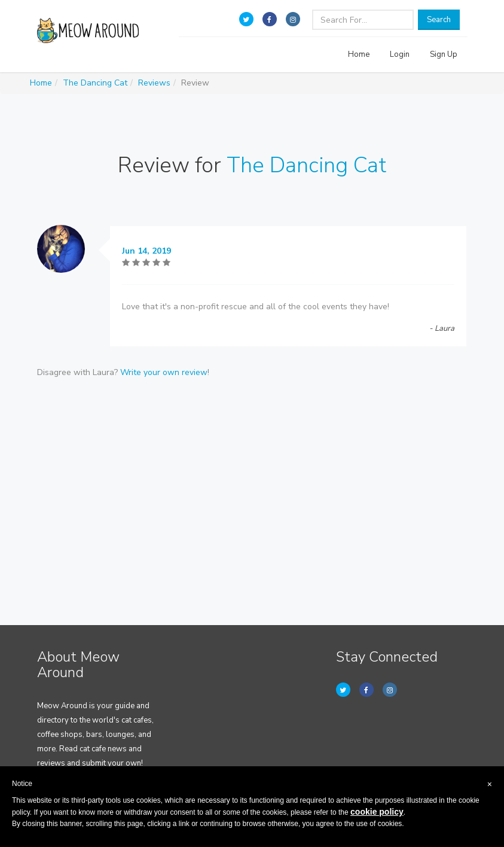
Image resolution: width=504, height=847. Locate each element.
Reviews (154, 83)
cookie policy (377, 812)
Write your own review (164, 372)
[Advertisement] (252, 482)
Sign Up (444, 54)
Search (439, 20)
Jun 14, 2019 (146, 251)
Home (359, 54)
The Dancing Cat (95, 83)
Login (400, 54)
